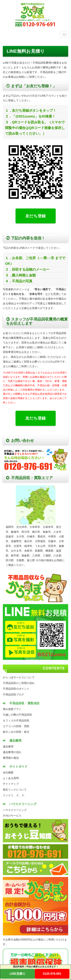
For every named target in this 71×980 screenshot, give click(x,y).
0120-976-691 (52, 974)
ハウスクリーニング (15, 810)
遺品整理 (8, 746)
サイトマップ (11, 784)
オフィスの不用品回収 (16, 720)
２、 (19, 795)
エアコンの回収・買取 (16, 726)
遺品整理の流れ (12, 752)
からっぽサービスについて (19, 677)
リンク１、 (9, 795)
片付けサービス (12, 816)
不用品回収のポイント (16, 689)
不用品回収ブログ (13, 695)
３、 (24, 795)
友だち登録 (35, 216)
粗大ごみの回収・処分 (16, 732)
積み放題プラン (12, 709)
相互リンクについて (15, 790)
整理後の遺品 (11, 758)
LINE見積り (18, 974)
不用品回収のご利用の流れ (19, 683)
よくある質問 (11, 778)
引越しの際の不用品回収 (17, 715)
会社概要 (8, 772)
